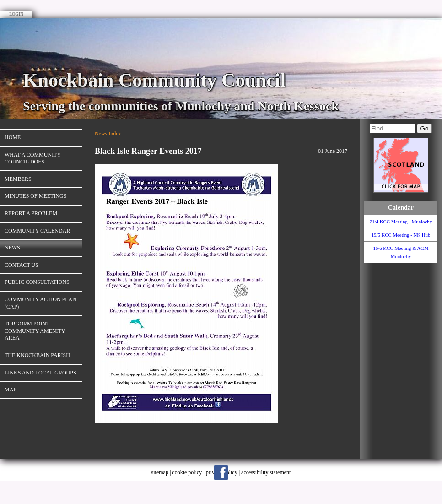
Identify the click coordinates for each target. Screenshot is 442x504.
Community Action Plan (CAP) (40, 303)
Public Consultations (37, 282)
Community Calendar (37, 231)
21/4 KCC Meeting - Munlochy (401, 222)
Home (13, 137)
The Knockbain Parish (37, 355)
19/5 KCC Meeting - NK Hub (401, 235)
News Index (108, 134)
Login (16, 14)
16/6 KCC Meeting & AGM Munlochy (401, 252)
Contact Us (22, 265)
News (12, 248)
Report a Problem (31, 213)
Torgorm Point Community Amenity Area (35, 331)
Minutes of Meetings (35, 196)
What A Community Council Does (33, 158)
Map (11, 390)
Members (18, 179)
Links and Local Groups (40, 373)
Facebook (221, 472)
